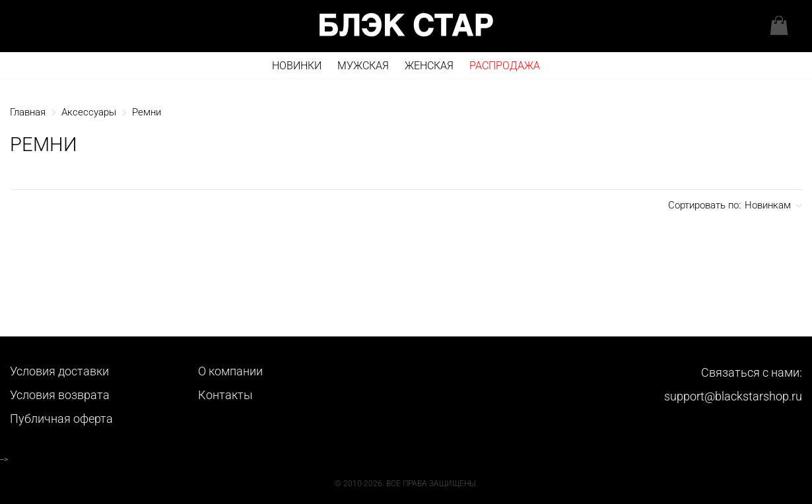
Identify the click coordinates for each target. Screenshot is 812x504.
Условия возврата (60, 395)
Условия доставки (59, 371)
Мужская (363, 66)
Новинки (297, 66)
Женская (429, 66)
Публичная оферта (61, 419)
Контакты (225, 395)
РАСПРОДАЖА (505, 66)
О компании (230, 371)
